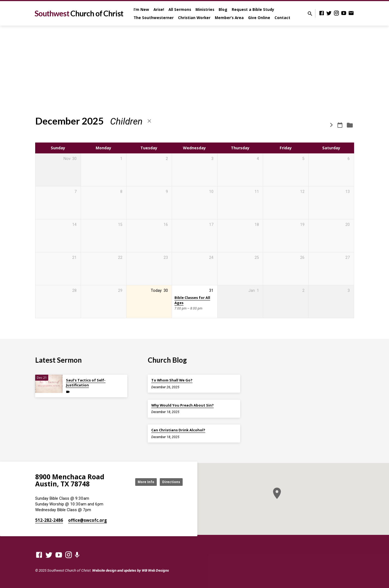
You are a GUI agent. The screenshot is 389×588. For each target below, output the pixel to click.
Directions (169, 482)
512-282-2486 (49, 520)
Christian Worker (194, 18)
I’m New (141, 9)
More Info (138, 482)
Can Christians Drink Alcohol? (178, 430)
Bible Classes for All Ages (192, 300)
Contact (282, 18)
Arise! (159, 9)
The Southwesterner (154, 18)
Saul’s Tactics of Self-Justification (86, 383)
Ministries (205, 9)
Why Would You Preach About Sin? (183, 405)
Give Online (259, 18)
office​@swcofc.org (88, 520)
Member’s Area (229, 18)
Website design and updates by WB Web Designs (131, 570)
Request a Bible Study (253, 9)
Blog (223, 9)
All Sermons (180, 9)
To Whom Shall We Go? (172, 380)
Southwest (79, 13)
